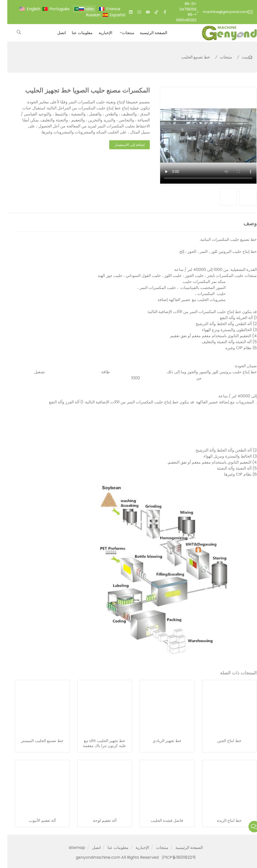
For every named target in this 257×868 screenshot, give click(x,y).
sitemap (70, 848)
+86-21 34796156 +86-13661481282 (179, 12)
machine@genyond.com (218, 12)
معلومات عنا (75, 33)
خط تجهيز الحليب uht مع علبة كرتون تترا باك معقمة (97, 743)
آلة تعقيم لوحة (97, 821)
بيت (238, 57)
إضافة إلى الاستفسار (122, 145)
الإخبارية (98, 33)
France (106, 9)
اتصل (54, 33)
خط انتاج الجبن (222, 741)
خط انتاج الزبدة (222, 821)
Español (110, 15)
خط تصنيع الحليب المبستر (35, 741)
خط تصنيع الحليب (188, 57)
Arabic (81, 9)
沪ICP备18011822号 (172, 857)
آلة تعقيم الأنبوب (35, 821)
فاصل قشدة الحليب (160, 821)
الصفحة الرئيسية (146, 33)
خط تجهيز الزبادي (160, 741)
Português (52, 9)
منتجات (121, 33)
